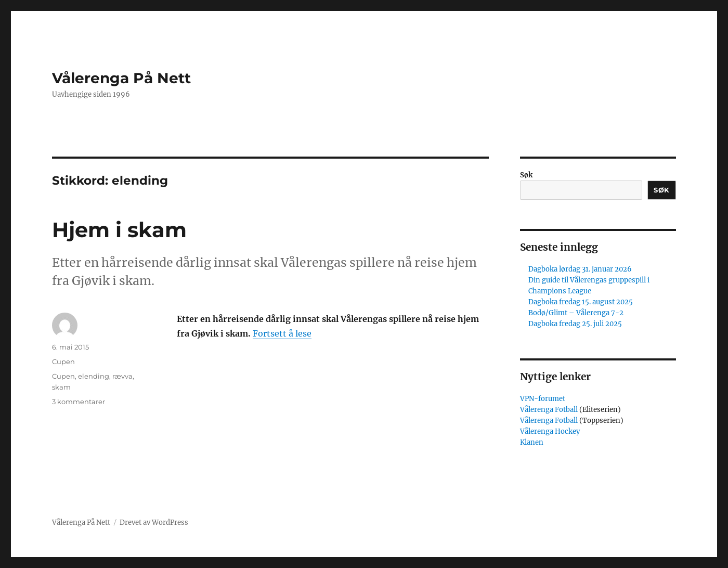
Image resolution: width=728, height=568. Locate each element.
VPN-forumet (543, 399)
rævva (122, 376)
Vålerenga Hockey (550, 431)
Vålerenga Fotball (550, 410)
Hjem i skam (119, 230)
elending (94, 376)
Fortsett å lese (282, 333)
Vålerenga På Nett (121, 78)
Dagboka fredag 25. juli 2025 (575, 324)
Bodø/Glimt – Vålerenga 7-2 (576, 313)
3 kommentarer (79, 402)
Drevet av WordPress (154, 522)
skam (61, 387)
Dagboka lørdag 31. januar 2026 (580, 269)
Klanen (532, 442)
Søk (526, 175)
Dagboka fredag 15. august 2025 (581, 302)
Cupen (63, 362)
